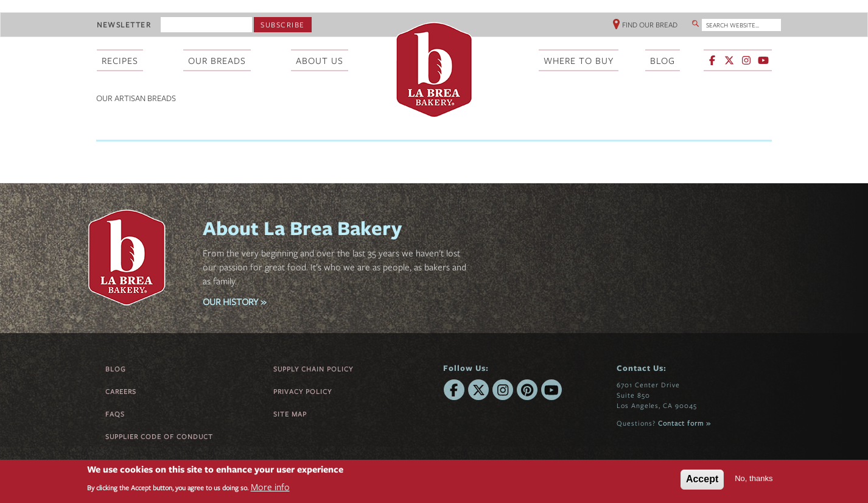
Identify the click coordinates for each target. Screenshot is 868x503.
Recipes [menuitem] (120, 60)
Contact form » (684, 423)
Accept (702, 479)
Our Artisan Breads (136, 98)
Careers (121, 391)
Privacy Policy (303, 391)
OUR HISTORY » (234, 301)
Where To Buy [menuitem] (579, 60)
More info (270, 487)
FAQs (115, 414)
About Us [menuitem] (320, 60)
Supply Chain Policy (313, 369)
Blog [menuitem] (663, 60)
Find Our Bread (650, 24)
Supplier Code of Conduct (159, 436)
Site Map (290, 414)
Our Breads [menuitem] (217, 60)
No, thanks (754, 478)
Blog (116, 369)
